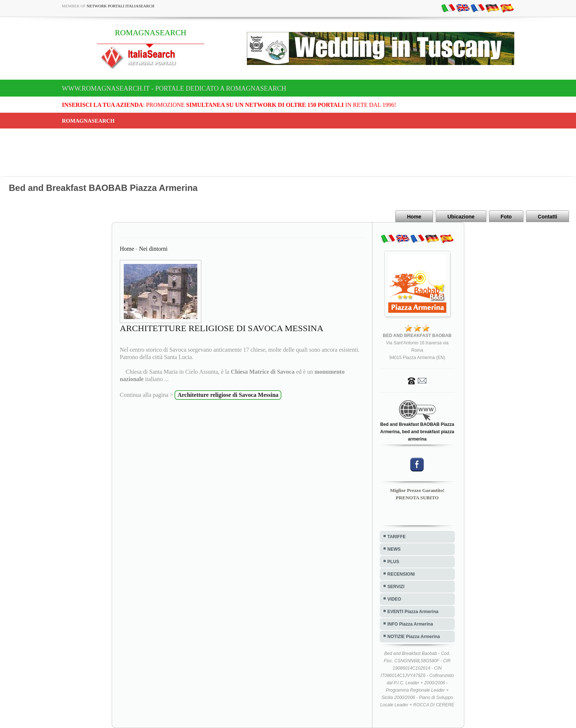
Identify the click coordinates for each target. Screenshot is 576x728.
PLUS (393, 562)
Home (414, 217)
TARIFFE (397, 537)
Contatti (548, 217)
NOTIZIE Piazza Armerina (414, 637)
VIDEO (394, 599)
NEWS (394, 549)
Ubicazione (461, 217)
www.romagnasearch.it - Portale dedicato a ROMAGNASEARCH (174, 88)
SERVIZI (396, 587)
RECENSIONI (401, 574)
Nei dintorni (153, 249)
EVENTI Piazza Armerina (413, 612)
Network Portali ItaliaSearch (121, 6)
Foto (506, 217)
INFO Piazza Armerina (410, 624)
